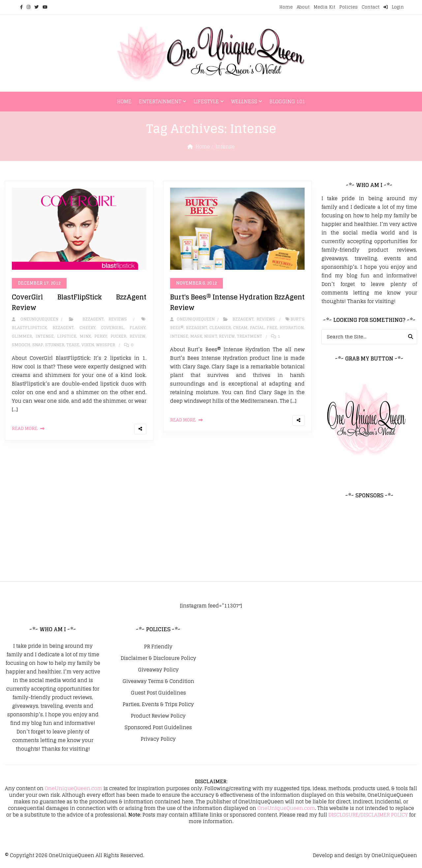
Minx (85, 336)
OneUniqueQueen (72, 855)
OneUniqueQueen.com (74, 788)
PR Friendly (158, 647)
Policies (348, 7)
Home (286, 7)
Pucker (118, 336)
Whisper (105, 345)
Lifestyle (206, 101)
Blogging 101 (287, 101)
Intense (45, 336)
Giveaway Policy (158, 670)
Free (272, 328)
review (137, 336)
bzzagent (63, 328)
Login (394, 7)
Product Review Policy (158, 716)
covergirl (112, 328)
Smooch (21, 345)
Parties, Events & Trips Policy (158, 704)
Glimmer (22, 336)
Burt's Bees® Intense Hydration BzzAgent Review (237, 302)
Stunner (55, 345)
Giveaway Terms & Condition (158, 681)
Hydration (292, 328)
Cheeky (87, 328)
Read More (25, 429)
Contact (371, 7)
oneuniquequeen (35, 319)
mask (196, 336)
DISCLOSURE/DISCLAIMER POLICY (368, 815)
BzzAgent (93, 319)
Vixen (88, 345)
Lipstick (67, 336)
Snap (38, 345)
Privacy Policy (158, 739)
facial (257, 328)
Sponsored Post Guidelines (158, 728)
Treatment (249, 336)
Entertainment (160, 101)
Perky (101, 336)
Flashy (137, 328)
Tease (73, 345)
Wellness (244, 101)
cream (240, 328)
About (303, 7)
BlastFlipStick (29, 328)
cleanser (220, 328)
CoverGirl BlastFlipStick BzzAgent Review (79, 302)
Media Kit (324, 7)
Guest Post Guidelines (158, 693)
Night (211, 336)
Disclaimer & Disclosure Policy (158, 658)
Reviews (118, 319)
